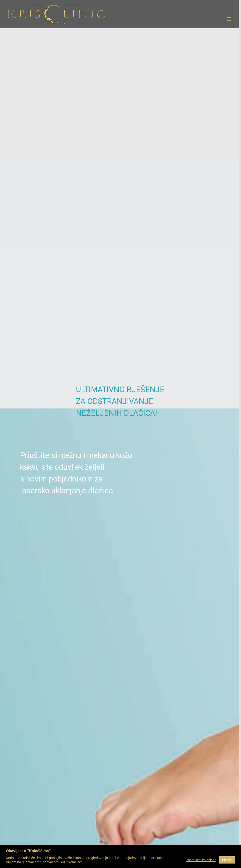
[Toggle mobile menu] (229, 19)
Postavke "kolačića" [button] (201, 860)
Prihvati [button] (227, 860)
